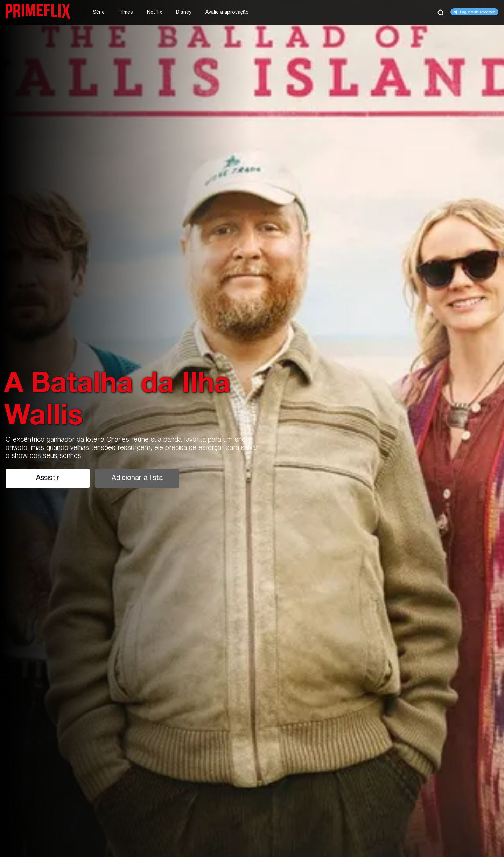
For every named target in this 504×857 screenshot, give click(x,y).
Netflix (155, 12)
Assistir (48, 478)
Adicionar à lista (137, 478)
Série (99, 12)
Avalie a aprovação (227, 12)
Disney (184, 12)
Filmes (126, 12)
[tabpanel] (252, 428)
